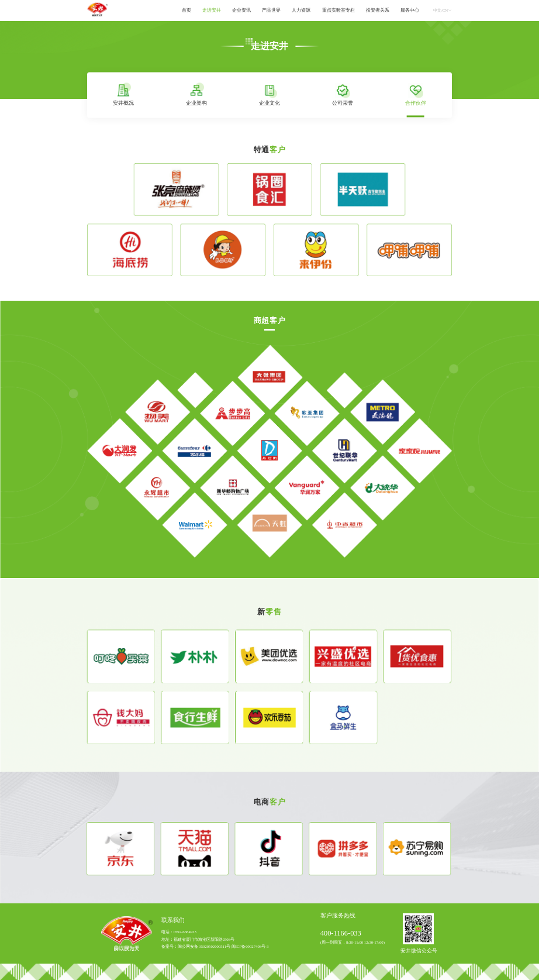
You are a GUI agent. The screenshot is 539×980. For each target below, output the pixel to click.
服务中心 (410, 10)
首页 (186, 10)
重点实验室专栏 (338, 10)
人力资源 (301, 10)
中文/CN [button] (443, 10)
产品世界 (271, 10)
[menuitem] (186, 11)
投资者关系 (378, 10)
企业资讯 (241, 10)
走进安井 (212, 10)
